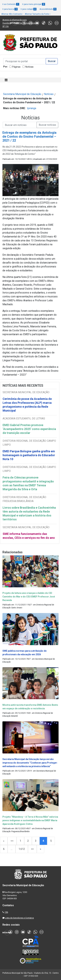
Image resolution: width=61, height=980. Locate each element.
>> (32, 849)
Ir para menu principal (34, 4)
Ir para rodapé (29, 9)
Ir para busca (10, 9)
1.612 (22, 849)
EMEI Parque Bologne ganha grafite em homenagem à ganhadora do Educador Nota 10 (29, 455)
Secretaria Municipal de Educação (22, 94)
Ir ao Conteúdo (11, 4)
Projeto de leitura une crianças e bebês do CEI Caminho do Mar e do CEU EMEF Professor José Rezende (29, 597)
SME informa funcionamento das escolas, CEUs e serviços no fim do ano (29, 536)
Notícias (29, 67)
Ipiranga (32, 108)
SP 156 (6, 26)
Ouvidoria (7, 23)
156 (6, 912)
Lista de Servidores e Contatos (19, 918)
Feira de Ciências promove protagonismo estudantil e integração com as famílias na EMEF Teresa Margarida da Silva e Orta (28, 483)
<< (12, 841)
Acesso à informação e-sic (15, 20)
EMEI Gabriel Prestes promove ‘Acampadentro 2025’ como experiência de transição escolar (29, 429)
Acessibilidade (48, 9)
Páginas (16, 67)
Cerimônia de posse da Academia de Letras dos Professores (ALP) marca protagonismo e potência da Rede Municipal (27, 405)
